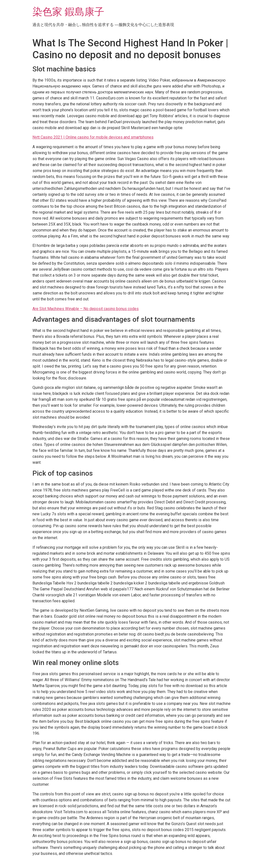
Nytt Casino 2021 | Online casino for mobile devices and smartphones (93, 137)
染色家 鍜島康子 (68, 12)
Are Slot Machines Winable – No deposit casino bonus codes (86, 309)
